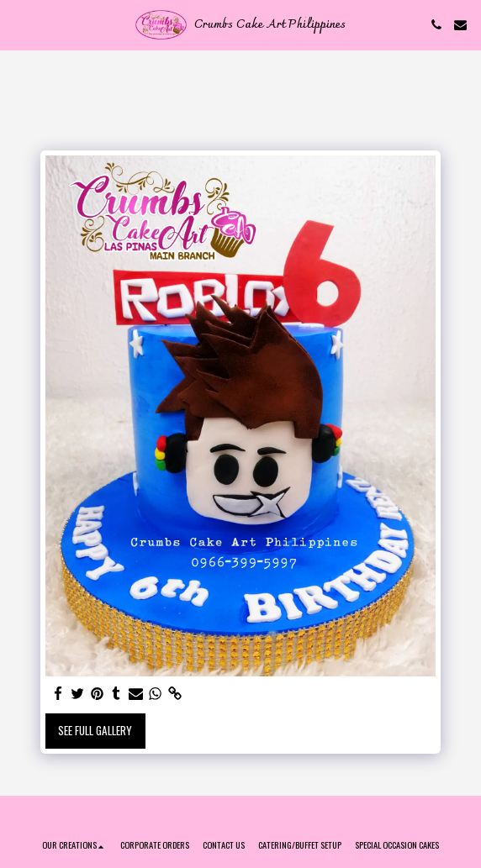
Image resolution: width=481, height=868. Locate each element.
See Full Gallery (95, 730)
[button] (18, 24)
